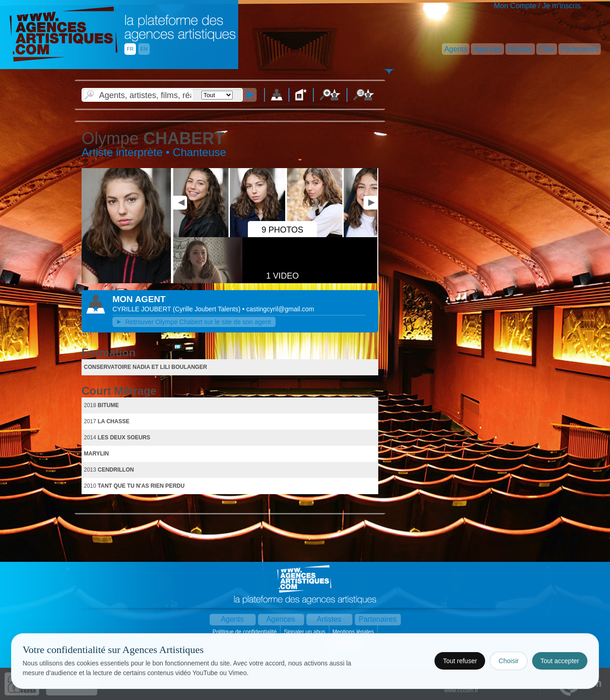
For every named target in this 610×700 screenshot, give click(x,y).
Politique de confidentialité (245, 632)
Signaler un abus (305, 632)
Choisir (509, 661)
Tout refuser (460, 661)
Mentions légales (354, 632)
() (208, 309)
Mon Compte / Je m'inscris (537, 6)
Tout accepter (560, 661)
